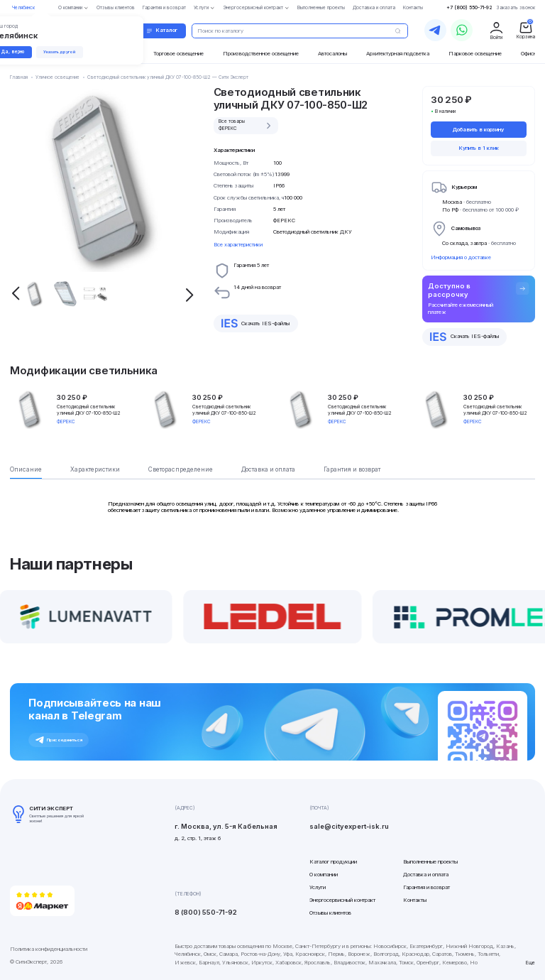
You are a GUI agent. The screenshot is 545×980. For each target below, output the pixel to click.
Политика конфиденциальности (49, 949)
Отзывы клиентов (330, 913)
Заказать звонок (516, 8)
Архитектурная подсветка (398, 54)
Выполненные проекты (430, 862)
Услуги (318, 887)
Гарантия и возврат (426, 887)
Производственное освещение (261, 54)
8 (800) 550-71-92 (206, 912)
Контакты (415, 900)
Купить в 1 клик (479, 148)
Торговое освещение (178, 54)
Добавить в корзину (478, 130)
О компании (324, 875)
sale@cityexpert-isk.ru (349, 826)
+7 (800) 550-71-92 (469, 8)
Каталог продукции (333, 862)
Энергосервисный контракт (342, 900)
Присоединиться (59, 740)
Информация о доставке (461, 257)
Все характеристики (238, 245)
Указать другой (63, 51)
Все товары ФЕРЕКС (246, 125)
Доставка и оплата (426, 875)
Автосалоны (332, 54)
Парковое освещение (475, 54)
